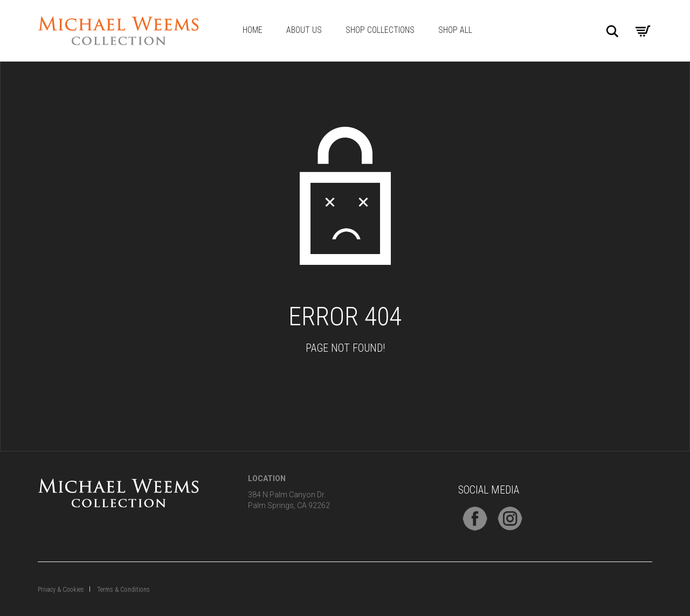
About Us (304, 30)
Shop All (455, 30)
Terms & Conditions (123, 590)
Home (253, 30)
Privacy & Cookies (61, 590)
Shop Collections (380, 30)
